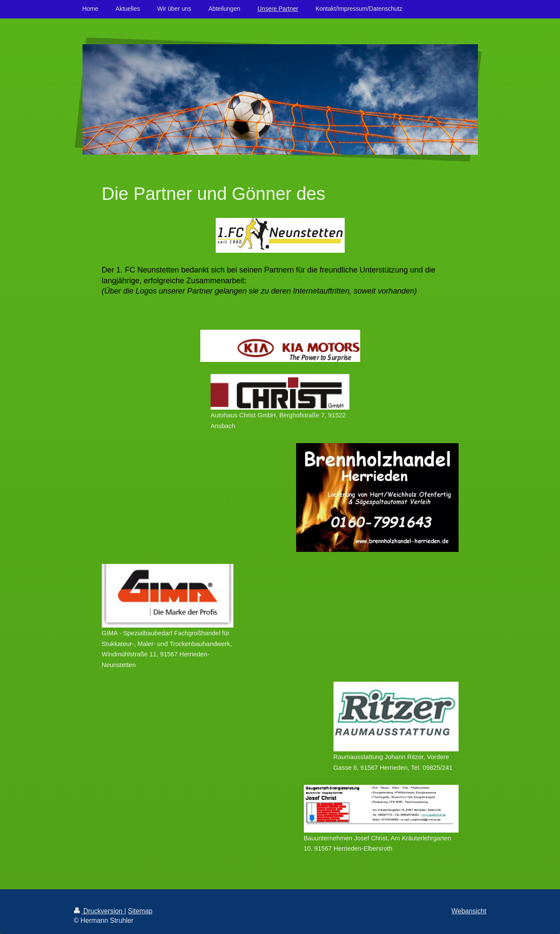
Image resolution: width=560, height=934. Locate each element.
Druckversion (99, 911)
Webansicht (469, 911)
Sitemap (140, 911)
